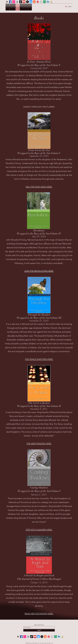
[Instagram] (14, 2)
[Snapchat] (41, 2)
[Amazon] (7, 2)
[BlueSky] (31, 2)
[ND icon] (45, 2)
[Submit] (39, 630)
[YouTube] (24, 2)
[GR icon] (51, 2)
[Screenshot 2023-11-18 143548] (17, 2)
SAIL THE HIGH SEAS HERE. (39, 187)
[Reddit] (34, 2)
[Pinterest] (38, 2)
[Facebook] (10, 2)
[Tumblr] (27, 2)
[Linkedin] (48, 2)
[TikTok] (21, 2)
